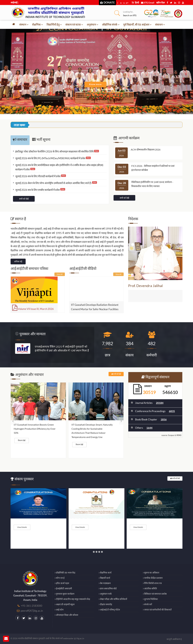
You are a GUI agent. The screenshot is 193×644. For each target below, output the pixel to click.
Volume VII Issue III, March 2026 (33, 309)
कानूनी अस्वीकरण (174, 639)
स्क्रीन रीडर (161, 3)
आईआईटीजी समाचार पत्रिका (29, 268)
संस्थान (24, 24)
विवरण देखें (22, 440)
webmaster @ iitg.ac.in (74, 638)
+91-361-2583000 (32, 606)
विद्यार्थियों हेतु (54, 24)
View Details (22, 527)
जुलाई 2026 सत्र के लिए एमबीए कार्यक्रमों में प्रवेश (40, 190)
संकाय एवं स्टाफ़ (74, 24)
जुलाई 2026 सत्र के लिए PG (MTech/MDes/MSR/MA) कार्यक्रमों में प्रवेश (53, 158)
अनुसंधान (93, 24)
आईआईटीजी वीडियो (83, 268)
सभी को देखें (24, 199)
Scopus (171, 435)
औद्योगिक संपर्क (111, 24)
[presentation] (13, 421)
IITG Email (148, 3)
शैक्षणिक (38, 24)
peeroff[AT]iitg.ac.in (32, 611)
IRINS (179, 435)
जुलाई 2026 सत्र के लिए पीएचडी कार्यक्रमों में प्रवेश (41, 176)
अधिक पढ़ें (18, 261)
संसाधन (160, 24)
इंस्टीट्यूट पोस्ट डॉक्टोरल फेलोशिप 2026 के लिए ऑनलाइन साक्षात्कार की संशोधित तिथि (57, 151)
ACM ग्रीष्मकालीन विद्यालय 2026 (146, 149)
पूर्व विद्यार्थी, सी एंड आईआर (137, 24)
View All (60, 274)
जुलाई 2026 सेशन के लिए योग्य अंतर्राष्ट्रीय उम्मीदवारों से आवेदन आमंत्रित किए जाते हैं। (56, 183)
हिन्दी (135, 3)
